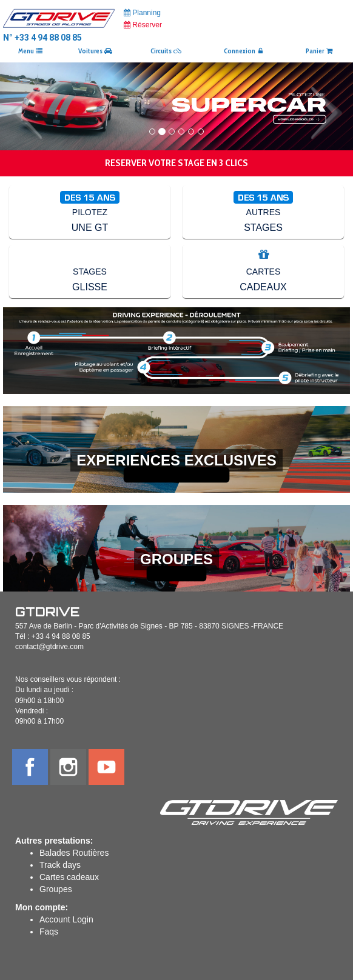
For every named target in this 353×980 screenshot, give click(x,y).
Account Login (66, 919)
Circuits (166, 51)
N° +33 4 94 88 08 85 (42, 38)
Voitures (95, 51)
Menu (31, 51)
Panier (320, 51)
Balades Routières (74, 853)
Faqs (49, 932)
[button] (26, 107)
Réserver (143, 25)
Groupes (56, 889)
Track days (60, 865)
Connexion (244, 51)
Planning (142, 13)
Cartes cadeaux (69, 877)
